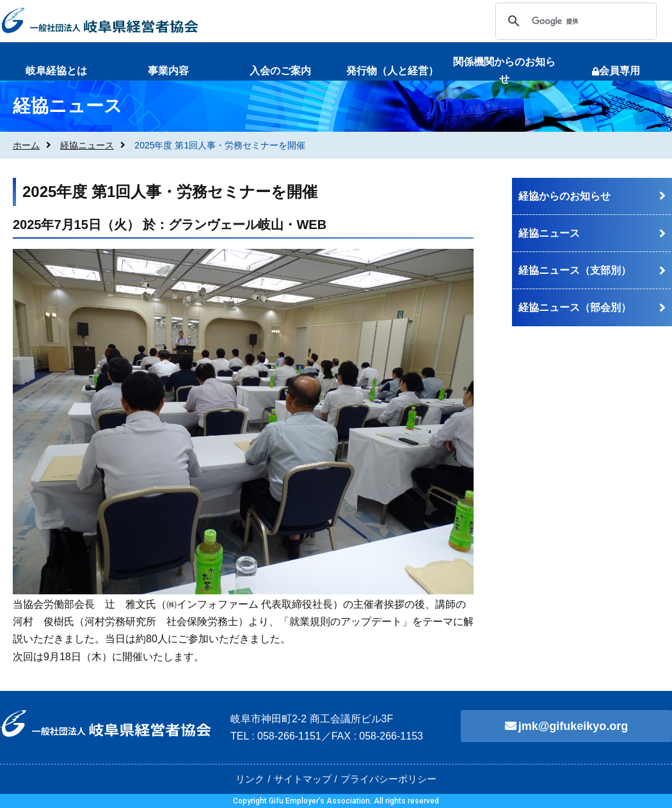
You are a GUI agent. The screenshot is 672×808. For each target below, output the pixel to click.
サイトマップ (303, 779)
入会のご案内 (280, 71)
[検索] (574, 21)
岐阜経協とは (56, 71)
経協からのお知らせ (564, 196)
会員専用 (616, 71)
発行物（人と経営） (392, 71)
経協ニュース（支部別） (575, 270)
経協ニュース (87, 145)
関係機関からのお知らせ (504, 70)
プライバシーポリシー (388, 779)
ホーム (26, 145)
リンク (250, 779)
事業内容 (168, 71)
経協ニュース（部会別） (575, 307)
